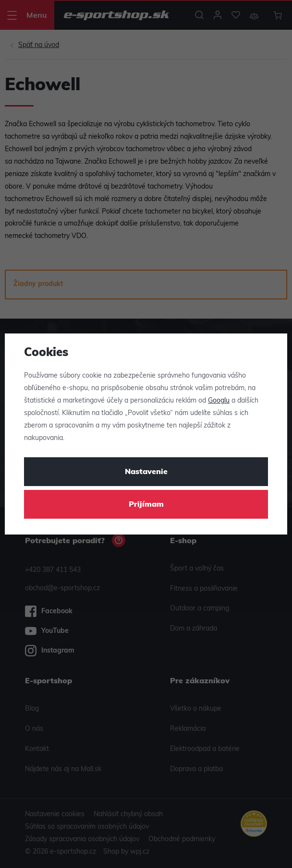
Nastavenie (146, 472)
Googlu (219, 401)
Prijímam (146, 505)
